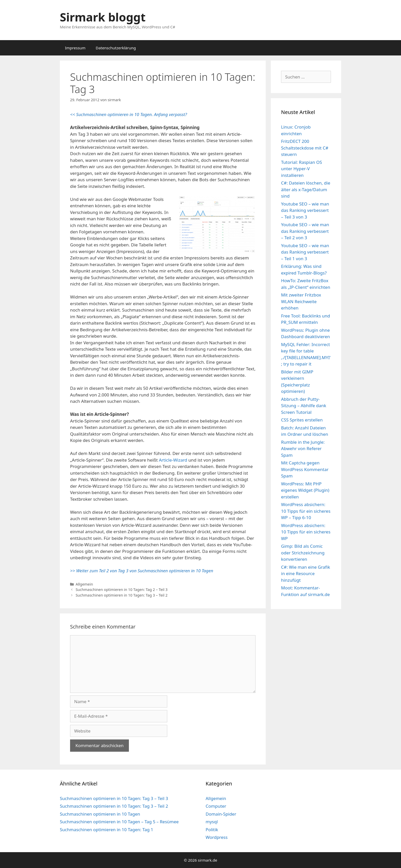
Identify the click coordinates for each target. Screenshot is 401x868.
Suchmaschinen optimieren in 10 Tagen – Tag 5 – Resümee (119, 822)
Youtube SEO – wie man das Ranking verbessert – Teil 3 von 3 (305, 210)
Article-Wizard (173, 460)
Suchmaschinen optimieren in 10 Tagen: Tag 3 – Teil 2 (122, 595)
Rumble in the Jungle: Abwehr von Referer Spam (303, 449)
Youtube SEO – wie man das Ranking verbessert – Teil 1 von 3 (305, 252)
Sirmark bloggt (103, 17)
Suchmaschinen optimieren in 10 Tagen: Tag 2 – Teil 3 (122, 590)
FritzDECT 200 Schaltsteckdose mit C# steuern (305, 148)
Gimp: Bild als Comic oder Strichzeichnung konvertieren (303, 553)
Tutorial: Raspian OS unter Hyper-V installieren (302, 169)
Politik (212, 830)
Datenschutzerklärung (116, 48)
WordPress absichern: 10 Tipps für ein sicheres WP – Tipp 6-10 (306, 511)
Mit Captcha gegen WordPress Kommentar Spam (305, 469)
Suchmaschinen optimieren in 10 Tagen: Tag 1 (107, 830)
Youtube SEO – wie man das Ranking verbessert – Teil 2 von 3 (305, 231)
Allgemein (84, 584)
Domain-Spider (221, 814)
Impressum (75, 48)
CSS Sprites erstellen (302, 420)
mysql (212, 822)
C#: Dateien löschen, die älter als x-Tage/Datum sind (306, 189)
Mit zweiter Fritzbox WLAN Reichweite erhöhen (301, 301)
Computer (216, 806)
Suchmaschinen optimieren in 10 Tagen (100, 814)
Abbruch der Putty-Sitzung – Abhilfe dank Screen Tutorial (304, 406)
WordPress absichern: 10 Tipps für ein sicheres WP (306, 532)
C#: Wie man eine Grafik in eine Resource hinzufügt (306, 574)
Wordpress (217, 837)
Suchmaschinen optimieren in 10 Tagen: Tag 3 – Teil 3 (114, 798)
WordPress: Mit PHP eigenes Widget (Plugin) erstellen (305, 490)
